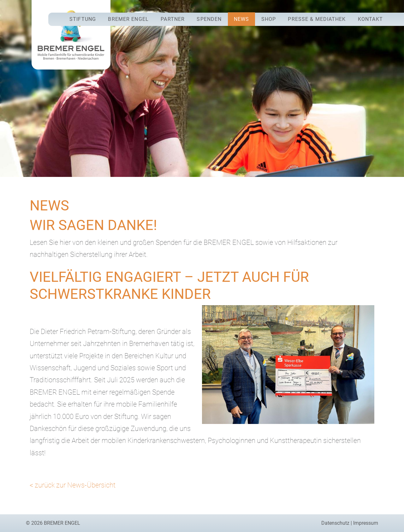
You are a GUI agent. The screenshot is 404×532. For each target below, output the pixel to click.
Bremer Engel (128, 19)
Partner (173, 19)
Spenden (209, 19)
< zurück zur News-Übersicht (73, 485)
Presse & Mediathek (317, 19)
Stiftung (83, 19)
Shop (269, 19)
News (241, 19)
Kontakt (370, 19)
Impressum (366, 523)
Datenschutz (335, 523)
